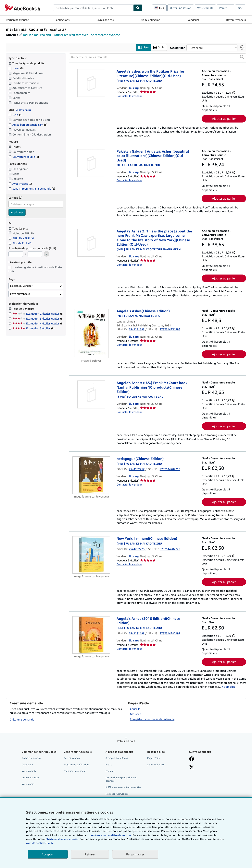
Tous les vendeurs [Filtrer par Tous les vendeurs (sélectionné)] (24, 309)
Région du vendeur (21, 286)
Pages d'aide (154, 758)
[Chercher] (138, 8)
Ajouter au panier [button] (224, 119)
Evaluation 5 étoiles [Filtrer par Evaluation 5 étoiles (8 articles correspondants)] (33, 328)
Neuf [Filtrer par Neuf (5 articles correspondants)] (15, 115)
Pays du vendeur (20, 294)
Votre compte (205, 8)
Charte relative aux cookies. (63, 839)
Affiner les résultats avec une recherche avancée (87, 35)
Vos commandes (30, 777)
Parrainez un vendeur (75, 771)
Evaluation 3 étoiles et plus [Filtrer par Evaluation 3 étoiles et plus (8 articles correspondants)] (38, 319)
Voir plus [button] (229, 687)
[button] (242, 57)
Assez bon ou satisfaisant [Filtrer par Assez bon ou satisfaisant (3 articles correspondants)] (28, 125)
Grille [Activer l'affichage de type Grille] (159, 47)
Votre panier (28, 784)
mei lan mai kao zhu (37, 35)
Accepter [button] (48, 854)
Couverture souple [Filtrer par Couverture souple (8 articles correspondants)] (24, 157)
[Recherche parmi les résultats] (158, 57)
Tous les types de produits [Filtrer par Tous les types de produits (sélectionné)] (27, 63)
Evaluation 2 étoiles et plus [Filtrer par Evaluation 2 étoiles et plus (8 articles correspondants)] (38, 314)
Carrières (110, 771)
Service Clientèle (156, 764)
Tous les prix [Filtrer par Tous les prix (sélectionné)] (19, 228)
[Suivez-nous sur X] (192, 768)
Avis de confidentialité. (40, 843)
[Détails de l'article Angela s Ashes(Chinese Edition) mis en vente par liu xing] (91, 333)
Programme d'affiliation (76, 764)
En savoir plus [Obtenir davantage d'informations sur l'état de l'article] (23, 110)
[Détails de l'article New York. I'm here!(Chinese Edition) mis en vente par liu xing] (91, 555)
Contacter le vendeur (129, 96)
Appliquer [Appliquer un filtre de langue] (17, 212)
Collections (63, 20)
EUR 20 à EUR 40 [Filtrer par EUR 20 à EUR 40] (22, 238)
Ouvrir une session (181, 8)
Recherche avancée (17, 20)
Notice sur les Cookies (117, 794)
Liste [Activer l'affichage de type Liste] (143, 47)
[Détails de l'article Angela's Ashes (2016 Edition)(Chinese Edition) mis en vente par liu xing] (91, 635)
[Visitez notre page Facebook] (192, 759)
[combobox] (93, 8)
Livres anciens (105, 20)
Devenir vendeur (236, 20)
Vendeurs (193, 20)
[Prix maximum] (35, 254)
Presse (109, 764)
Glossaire (136, 714)
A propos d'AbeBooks (117, 758)
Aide (240, 8)
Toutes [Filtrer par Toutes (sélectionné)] (15, 147)
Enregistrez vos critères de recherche (152, 719)
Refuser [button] (90, 854)
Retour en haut (126, 741)
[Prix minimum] (16, 254)
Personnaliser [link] (135, 854)
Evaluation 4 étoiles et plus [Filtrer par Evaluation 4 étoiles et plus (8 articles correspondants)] (38, 324)
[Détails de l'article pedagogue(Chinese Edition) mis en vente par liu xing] (91, 475)
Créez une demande (22, 720)
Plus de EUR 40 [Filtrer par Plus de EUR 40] (20, 243)
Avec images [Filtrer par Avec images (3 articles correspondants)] (20, 184)
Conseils (135, 709)
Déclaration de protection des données (121, 779)
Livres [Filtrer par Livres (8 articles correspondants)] (16, 68)
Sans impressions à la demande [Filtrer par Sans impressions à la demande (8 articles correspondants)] (32, 189)
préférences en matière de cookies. (111, 835)
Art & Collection (150, 20)
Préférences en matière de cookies (123, 787)
